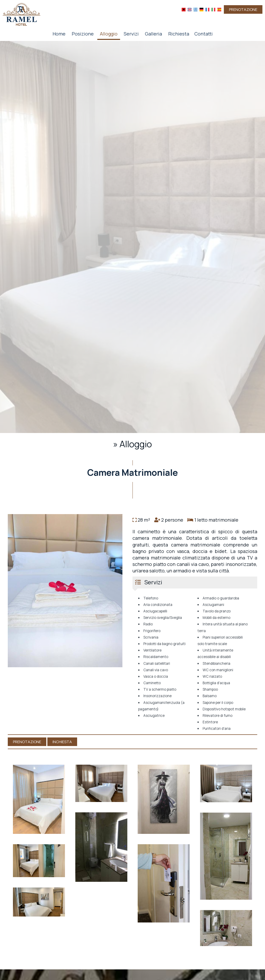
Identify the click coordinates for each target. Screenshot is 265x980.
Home (59, 34)
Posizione (83, 34)
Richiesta (179, 34)
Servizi (131, 34)
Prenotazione (243, 9)
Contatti (204, 34)
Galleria (153, 34)
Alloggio (109, 34)
